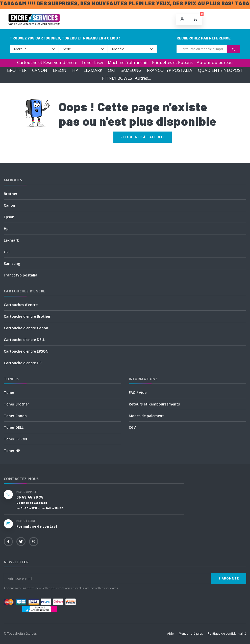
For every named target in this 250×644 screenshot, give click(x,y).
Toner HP (12, 451)
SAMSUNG (131, 70)
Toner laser (93, 62)
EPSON (60, 70)
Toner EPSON (15, 439)
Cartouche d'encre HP (23, 363)
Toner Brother (16, 404)
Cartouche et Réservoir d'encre (47, 62)
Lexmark (11, 240)
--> (34, 49)
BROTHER (17, 70)
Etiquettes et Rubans (172, 62)
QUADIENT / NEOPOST (221, 70)
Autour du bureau (215, 62)
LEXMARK (93, 70)
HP (75, 70)
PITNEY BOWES (117, 78)
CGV (132, 427)
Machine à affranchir (128, 62)
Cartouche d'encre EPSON (26, 351)
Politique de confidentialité (227, 634)
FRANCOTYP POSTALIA (170, 70)
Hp (6, 229)
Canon (9, 205)
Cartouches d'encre (21, 305)
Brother (11, 194)
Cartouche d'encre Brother (27, 316)
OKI (111, 70)
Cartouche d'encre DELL (24, 340)
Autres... (143, 78)
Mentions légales (191, 634)
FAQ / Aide (138, 392)
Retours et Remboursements (154, 404)
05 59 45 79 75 (30, 497)
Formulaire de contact (37, 526)
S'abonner (229, 578)
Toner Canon (15, 416)
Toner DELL (14, 427)
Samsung (12, 263)
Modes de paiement (146, 416)
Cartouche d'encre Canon (26, 328)
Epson (9, 217)
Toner (9, 392)
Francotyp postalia (21, 275)
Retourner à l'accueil (143, 137)
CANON (40, 70)
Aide (170, 634)
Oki (7, 252)
